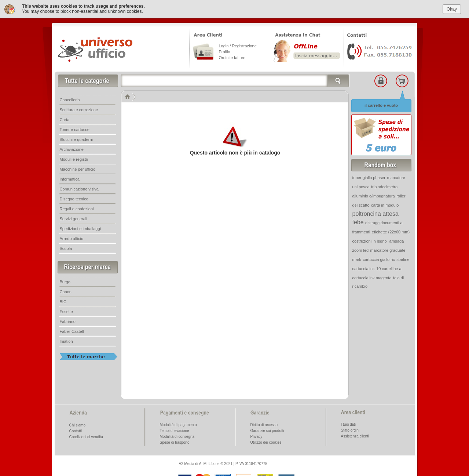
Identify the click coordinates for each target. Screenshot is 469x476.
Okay (452, 8)
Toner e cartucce (75, 129)
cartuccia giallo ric (379, 259)
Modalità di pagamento (178, 424)
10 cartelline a (389, 268)
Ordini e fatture (232, 57)
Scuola (66, 248)
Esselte (66, 311)
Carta (65, 119)
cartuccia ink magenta (372, 277)
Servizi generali (74, 218)
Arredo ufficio (72, 238)
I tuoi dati (349, 424)
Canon (66, 291)
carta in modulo (385, 204)
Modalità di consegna (177, 436)
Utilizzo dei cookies (266, 442)
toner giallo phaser (369, 177)
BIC (63, 301)
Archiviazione (72, 149)
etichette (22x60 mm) (391, 231)
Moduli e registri (74, 159)
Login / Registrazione (238, 45)
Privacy (257, 436)
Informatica (70, 178)
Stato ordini (350, 430)
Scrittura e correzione (79, 109)
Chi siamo (77, 424)
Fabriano (68, 321)
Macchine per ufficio (78, 168)
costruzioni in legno (370, 240)
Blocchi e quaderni (76, 139)
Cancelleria (70, 99)
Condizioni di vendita (86, 436)
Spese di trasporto (175, 442)
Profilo (225, 51)
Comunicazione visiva (79, 188)
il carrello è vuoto (381, 105)
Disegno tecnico (74, 198)
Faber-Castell (72, 331)
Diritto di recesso (264, 424)
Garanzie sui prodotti (267, 430)
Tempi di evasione (175, 430)
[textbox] (235, 80)
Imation (66, 341)
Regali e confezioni (77, 208)
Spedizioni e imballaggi (80, 228)
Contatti (76, 430)
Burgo (65, 281)
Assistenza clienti (355, 435)
